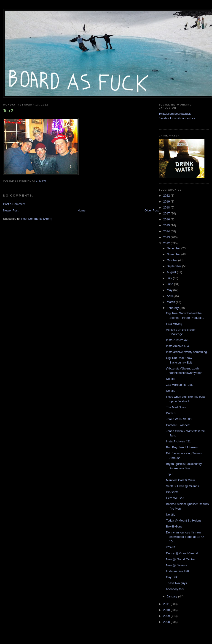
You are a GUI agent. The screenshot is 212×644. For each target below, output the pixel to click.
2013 (167, 237)
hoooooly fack (175, 589)
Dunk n (171, 413)
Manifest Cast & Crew (180, 480)
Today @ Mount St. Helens (184, 520)
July (170, 278)
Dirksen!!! (172, 492)
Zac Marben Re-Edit (179, 385)
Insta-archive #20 (177, 571)
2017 (167, 213)
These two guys (176, 583)
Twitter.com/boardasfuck (175, 114)
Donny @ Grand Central (182, 553)
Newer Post (11, 210)
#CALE (171, 547)
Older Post (152, 210)
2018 (167, 207)
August (172, 272)
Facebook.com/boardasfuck (177, 118)
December (174, 248)
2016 (167, 219)
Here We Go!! (175, 498)
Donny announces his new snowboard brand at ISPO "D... (185, 537)
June (170, 284)
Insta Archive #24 (177, 346)
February (173, 308)
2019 (167, 201)
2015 (167, 225)
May (170, 290)
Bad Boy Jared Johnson (182, 447)
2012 (167, 243)
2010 (167, 610)
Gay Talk (172, 577)
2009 (167, 616)
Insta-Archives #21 (178, 441)
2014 (167, 231)
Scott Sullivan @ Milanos (182, 486)
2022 (167, 196)
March (171, 302)
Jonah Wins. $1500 (179, 419)
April (170, 296)
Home (82, 210)
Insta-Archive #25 (178, 340)
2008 (167, 622)
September (174, 266)
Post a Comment (14, 204)
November (174, 254)
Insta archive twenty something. (187, 352)
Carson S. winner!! (178, 425)
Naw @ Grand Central (181, 559)
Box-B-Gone (174, 526)
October (172, 260)
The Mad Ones (176, 407)
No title (171, 379)
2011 (167, 604)
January (172, 596)
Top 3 (170, 474)
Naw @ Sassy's (176, 565)
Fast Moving (174, 324)
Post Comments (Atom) (37, 219)
